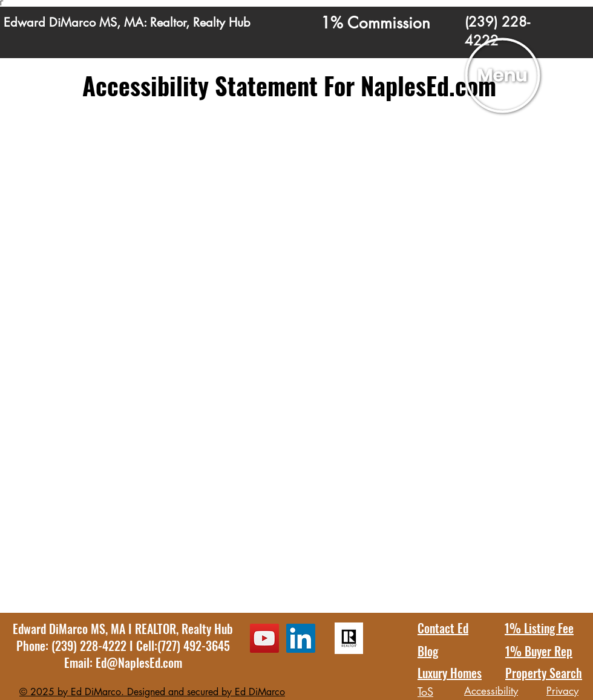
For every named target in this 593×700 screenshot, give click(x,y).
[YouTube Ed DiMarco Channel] (264, 638)
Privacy (562, 691)
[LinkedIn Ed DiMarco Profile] (301, 638)
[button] (503, 76)
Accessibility (491, 691)
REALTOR (156, 629)
